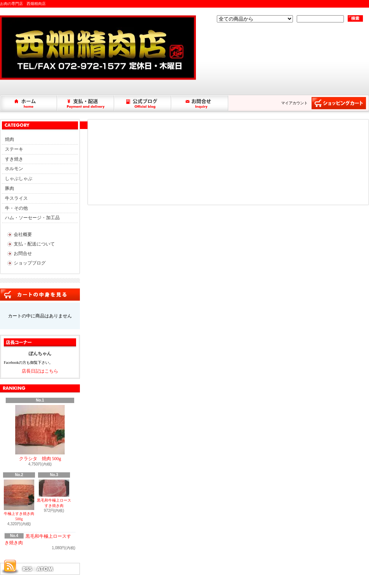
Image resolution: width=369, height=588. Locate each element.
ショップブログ (143, 103)
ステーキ (14, 149)
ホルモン (14, 169)
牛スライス (16, 198)
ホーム (29, 103)
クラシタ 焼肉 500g (40, 433)
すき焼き (14, 159)
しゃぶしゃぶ (19, 178)
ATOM (45, 569)
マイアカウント (294, 103)
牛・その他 (16, 208)
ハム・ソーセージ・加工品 (32, 218)
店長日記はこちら (40, 371)
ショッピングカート (339, 103)
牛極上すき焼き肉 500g (19, 500)
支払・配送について (86, 103)
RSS (27, 569)
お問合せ (200, 103)
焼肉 (10, 139)
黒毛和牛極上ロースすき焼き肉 (54, 494)
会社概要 (23, 234)
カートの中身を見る (40, 295)
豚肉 (10, 188)
